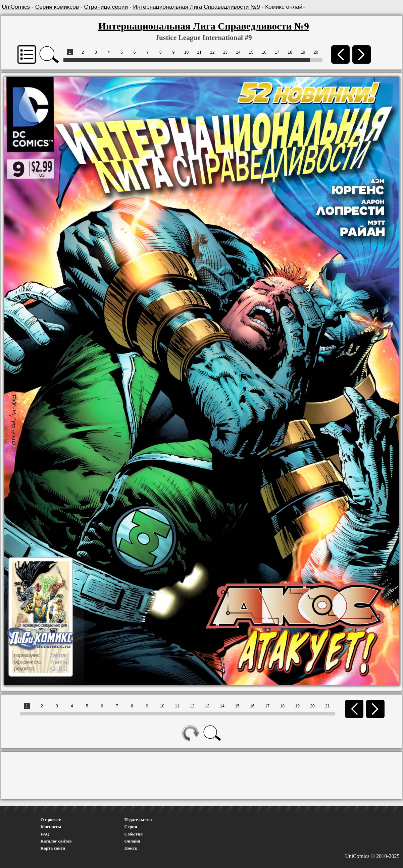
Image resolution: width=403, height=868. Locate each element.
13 (225, 52)
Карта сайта (53, 848)
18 (290, 52)
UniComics (16, 7)
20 (316, 52)
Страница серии (106, 7)
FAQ (45, 834)
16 (264, 52)
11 (199, 52)
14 (238, 52)
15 (251, 52)
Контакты (51, 827)
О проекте (51, 820)
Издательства (138, 820)
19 (303, 52)
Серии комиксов (57, 7)
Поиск (131, 848)
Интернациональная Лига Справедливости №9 (197, 7)
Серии (131, 827)
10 (186, 52)
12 (212, 52)
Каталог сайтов (56, 841)
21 (327, 706)
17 (277, 52)
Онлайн (133, 841)
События (134, 834)
